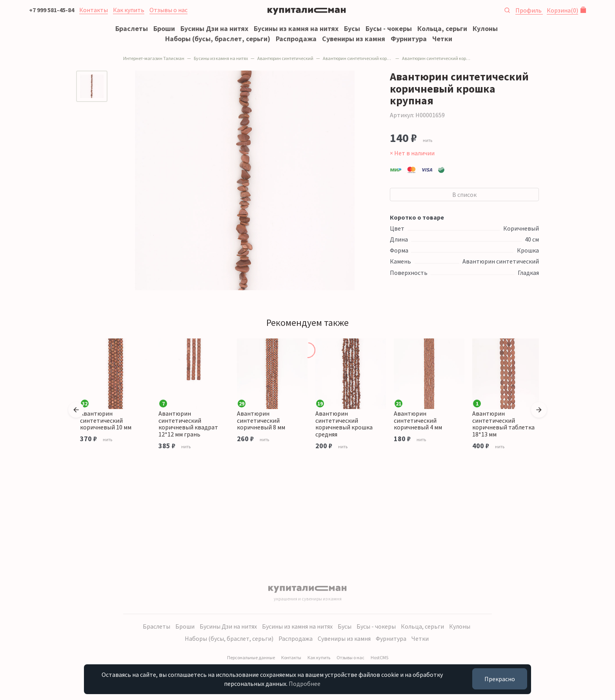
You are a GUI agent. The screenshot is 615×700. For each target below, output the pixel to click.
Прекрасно (500, 679)
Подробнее (305, 684)
